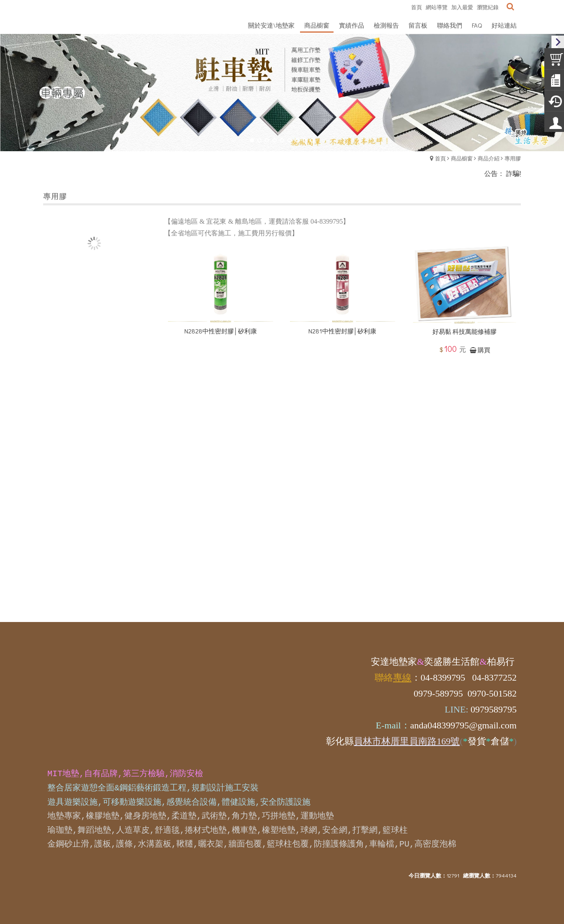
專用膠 (513, 158)
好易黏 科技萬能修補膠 (464, 347)
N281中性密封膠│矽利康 (342, 346)
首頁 (440, 158)
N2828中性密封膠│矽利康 (220, 346)
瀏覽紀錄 (488, 7)
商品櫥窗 (462, 158)
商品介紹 (489, 158)
